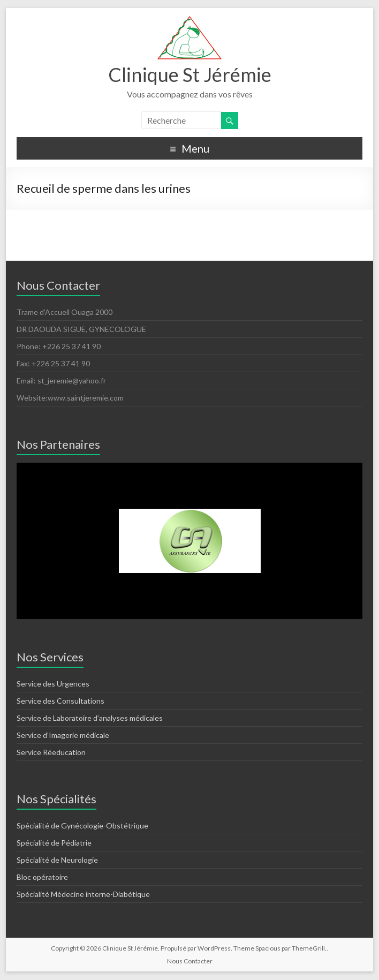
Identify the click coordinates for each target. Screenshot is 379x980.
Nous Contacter (190, 961)
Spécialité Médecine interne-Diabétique (83, 894)
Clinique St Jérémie (190, 74)
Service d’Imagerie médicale (63, 735)
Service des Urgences (53, 684)
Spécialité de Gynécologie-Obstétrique (82, 826)
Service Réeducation (51, 752)
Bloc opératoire (42, 877)
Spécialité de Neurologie (57, 860)
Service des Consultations (60, 701)
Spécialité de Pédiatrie (54, 843)
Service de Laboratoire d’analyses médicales (90, 718)
